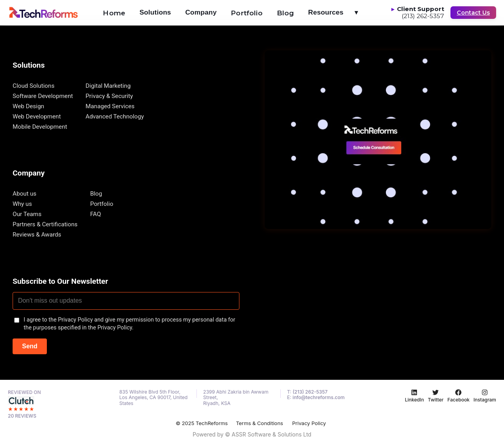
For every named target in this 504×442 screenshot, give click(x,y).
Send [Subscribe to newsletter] (30, 346)
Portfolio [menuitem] (247, 13)
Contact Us (473, 13)
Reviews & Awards (37, 235)
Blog (96, 194)
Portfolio (102, 204)
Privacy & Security (109, 96)
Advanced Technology (115, 117)
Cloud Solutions (33, 86)
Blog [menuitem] (285, 13)
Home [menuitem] (114, 13)
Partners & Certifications (45, 224)
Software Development (43, 96)
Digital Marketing (108, 86)
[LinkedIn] (414, 396)
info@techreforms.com (319, 397)
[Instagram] (485, 396)
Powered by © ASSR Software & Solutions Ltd (252, 434)
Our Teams (27, 214)
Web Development (37, 117)
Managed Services (110, 106)
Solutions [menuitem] (155, 12)
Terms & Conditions (259, 423)
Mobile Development (40, 127)
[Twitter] (436, 396)
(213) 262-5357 (310, 392)
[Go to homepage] (43, 13)
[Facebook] (458, 396)
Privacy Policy (309, 423)
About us (24, 194)
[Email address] (126, 301)
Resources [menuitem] (337, 12)
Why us (22, 204)
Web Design (28, 106)
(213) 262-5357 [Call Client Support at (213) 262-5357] (423, 16)
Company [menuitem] (201, 12)
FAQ (95, 214)
